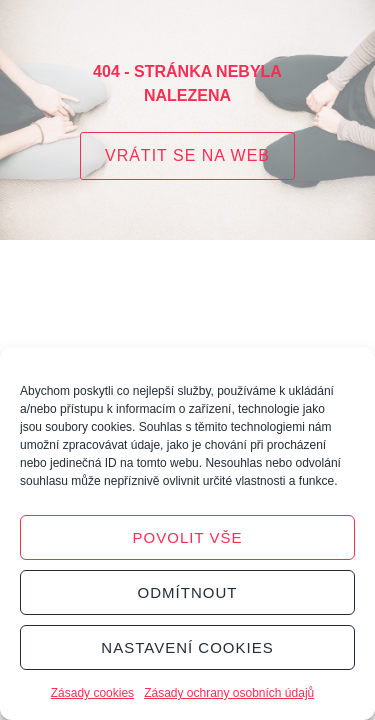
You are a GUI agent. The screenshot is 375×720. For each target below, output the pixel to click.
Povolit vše (188, 537)
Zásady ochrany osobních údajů (229, 693)
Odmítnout (188, 592)
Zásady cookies (92, 693)
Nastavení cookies (187, 647)
